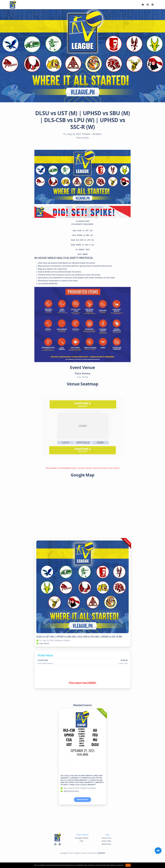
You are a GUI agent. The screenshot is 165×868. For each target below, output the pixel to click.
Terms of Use (106, 838)
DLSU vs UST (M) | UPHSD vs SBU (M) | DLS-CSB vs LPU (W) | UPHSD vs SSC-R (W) (79, 637)
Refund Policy (106, 844)
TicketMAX (101, 853)
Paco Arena (44, 643)
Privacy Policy (106, 841)
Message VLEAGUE (82, 838)
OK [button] (128, 865)
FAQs (82, 841)
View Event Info (82, 799)
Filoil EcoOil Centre (71, 791)
